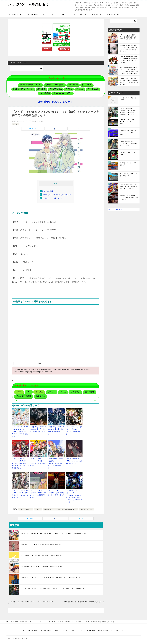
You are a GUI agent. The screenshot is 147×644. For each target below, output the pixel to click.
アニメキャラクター (16, 14)
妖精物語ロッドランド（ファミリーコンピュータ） (129, 133)
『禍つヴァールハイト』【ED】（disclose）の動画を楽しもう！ (74, 461)
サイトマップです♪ (112, 14)
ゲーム (45, 14)
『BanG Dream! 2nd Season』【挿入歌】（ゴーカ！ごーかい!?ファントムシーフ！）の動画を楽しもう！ (53, 534)
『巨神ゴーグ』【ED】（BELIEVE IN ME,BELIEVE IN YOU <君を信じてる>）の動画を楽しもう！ (50, 577)
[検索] (27, 69)
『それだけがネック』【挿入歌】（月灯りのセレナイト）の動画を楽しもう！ (38, 494)
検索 (40, 363)
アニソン (72, 14)
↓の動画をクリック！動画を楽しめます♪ (56, 195)
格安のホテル (97, 14)
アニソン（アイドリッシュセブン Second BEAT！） (60, 509)
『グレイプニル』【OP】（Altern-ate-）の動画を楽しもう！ (83, 602)
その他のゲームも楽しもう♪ (52, 198)
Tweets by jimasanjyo (116, 209)
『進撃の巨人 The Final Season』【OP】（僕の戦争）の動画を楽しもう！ (56, 430)
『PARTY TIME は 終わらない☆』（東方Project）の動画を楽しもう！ (129, 81)
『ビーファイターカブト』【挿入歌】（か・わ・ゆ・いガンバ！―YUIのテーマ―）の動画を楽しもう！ (129, 112)
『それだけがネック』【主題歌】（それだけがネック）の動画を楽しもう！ (56, 494)
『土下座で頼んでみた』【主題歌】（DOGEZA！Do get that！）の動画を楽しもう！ (56, 463)
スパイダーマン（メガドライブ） (129, 164)
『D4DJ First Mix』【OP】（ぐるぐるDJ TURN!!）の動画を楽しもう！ (38, 462)
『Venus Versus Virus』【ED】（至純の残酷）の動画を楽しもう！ (41, 566)
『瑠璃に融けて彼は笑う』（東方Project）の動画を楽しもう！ (129, 143)
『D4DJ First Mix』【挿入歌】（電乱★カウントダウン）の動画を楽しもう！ (74, 430)
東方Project (83, 14)
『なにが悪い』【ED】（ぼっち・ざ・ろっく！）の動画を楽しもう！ (42, 555)
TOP (20, 622)
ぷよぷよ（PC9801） (127, 153)
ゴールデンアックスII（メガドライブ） (128, 175)
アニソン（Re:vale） (86, 509)
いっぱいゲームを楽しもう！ (129, 99)
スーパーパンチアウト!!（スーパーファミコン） (128, 122)
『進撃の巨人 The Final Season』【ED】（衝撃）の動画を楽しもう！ (38, 429)
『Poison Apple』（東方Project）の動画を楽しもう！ (129, 37)
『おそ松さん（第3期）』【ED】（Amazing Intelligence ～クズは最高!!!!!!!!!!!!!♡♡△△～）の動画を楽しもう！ (74, 496)
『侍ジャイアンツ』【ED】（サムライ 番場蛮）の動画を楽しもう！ (42, 545)
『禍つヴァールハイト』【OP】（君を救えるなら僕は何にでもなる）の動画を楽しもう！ (20, 494)
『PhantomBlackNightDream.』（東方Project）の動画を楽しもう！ (129, 60)
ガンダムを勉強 (33, 14)
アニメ (54, 14)
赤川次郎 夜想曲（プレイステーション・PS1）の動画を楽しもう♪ (129, 49)
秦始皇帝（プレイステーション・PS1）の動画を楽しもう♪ (129, 198)
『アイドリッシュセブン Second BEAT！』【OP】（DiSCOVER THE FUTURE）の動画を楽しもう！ (20, 431)
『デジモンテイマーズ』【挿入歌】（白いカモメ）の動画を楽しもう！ (129, 187)
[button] (56, 37)
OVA (63, 14)
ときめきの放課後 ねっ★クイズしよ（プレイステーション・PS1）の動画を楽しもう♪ (129, 70)
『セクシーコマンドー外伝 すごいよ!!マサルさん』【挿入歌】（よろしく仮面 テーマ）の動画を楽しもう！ (54, 588)
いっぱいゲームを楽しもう (28, 4)
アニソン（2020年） (26, 509)
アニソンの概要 (48, 191)
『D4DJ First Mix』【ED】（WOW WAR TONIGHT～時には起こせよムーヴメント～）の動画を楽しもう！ (20, 463)
